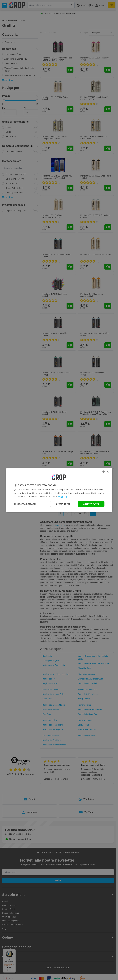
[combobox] (104, 472)
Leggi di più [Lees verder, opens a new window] (64, 496)
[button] (25, 504)
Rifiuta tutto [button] (63, 504)
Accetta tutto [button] (91, 504)
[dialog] (59, 490)
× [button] (108, 472)
